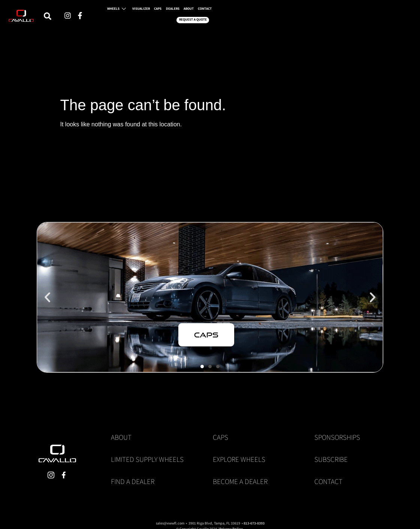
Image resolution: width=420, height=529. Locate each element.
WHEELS (200, 20)
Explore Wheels (239, 459)
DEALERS (273, 20)
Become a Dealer (240, 481)
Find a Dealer (133, 481)
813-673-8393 (254, 523)
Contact (328, 481)
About (121, 437)
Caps (220, 437)
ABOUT (295, 20)
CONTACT (318, 20)
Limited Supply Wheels (147, 459)
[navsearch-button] (136, 20)
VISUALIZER (230, 20)
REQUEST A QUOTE (357, 20)
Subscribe (331, 459)
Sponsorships (337, 437)
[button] (47, 297)
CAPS (253, 20)
